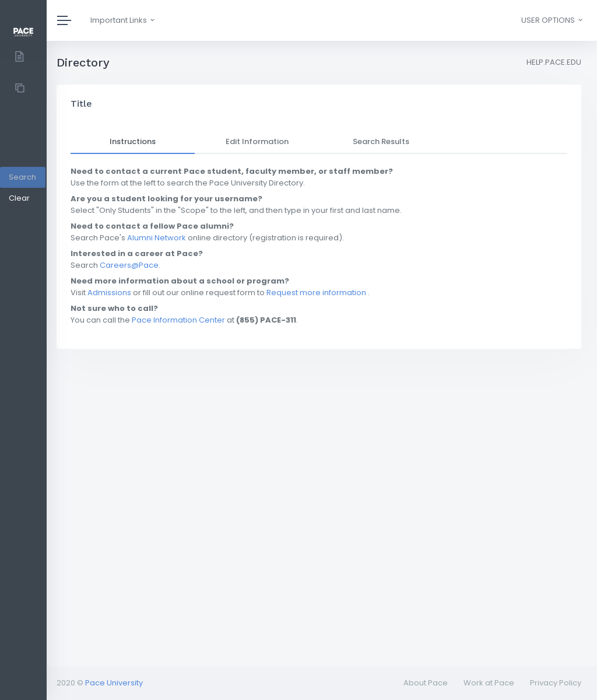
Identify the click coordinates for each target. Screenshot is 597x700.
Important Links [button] (123, 20)
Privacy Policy (556, 683)
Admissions (109, 293)
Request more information (316, 293)
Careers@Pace (129, 265)
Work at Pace (489, 683)
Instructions (133, 141)
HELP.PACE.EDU (554, 62)
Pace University (114, 683)
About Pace (426, 683)
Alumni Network (157, 238)
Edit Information (257, 141)
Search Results (381, 141)
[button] (551, 20)
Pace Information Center (178, 320)
